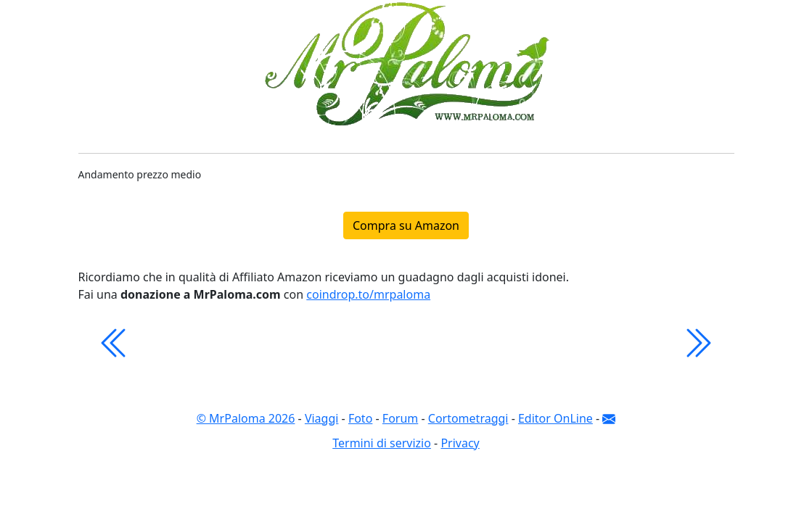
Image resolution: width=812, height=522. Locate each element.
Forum (400, 418)
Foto (360, 418)
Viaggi (322, 418)
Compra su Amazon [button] (406, 225)
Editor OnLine (555, 418)
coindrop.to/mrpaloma (368, 294)
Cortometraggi (468, 418)
